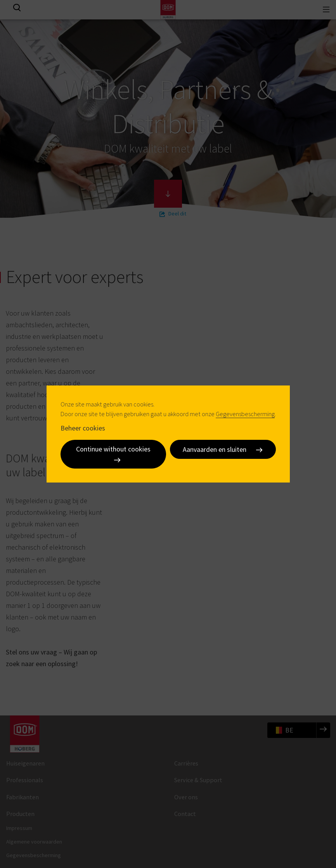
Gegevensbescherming (245, 414)
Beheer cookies (83, 428)
